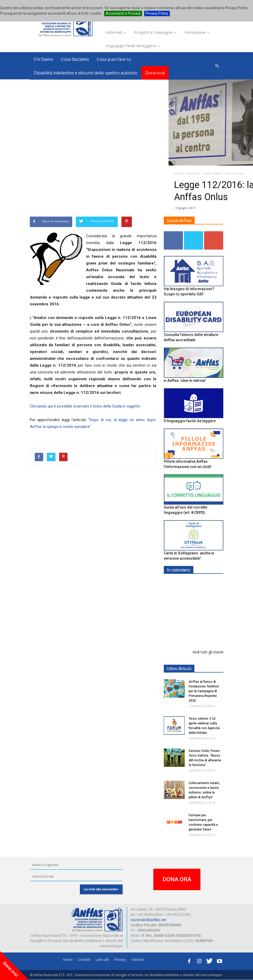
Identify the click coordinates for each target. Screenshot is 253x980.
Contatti (84, 960)
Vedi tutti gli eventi (208, 652)
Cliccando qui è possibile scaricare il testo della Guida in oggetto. (85, 406)
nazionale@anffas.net (148, 920)
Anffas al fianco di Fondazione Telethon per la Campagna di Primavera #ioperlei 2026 (204, 691)
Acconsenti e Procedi (123, 13)
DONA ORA (177, 879)
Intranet (137, 960)
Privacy (120, 960)
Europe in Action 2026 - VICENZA (205, 589)
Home (68, 960)
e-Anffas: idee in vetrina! (185, 381)
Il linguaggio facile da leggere (190, 421)
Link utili (102, 960)
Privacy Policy (157, 13)
